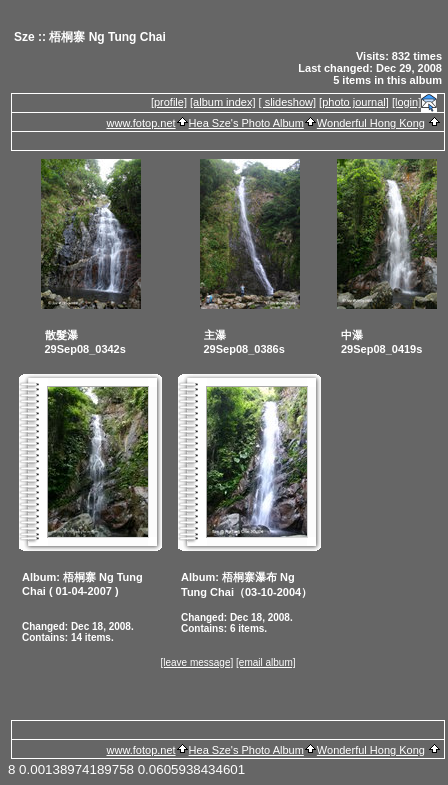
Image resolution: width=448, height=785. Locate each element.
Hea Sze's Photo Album (246, 123)
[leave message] (196, 662)
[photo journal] (354, 102)
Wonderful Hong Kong (371, 123)
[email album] (265, 662)
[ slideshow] (287, 102)
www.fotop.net (141, 123)
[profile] (169, 102)
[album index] (222, 102)
